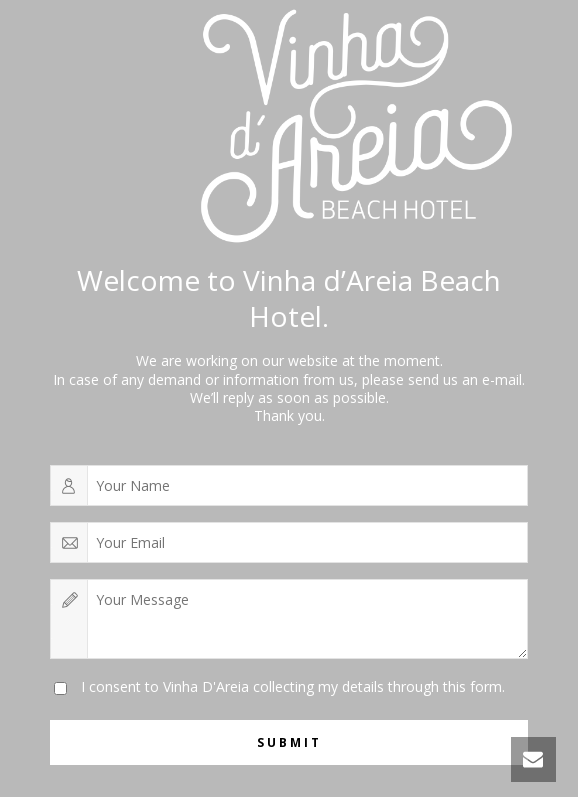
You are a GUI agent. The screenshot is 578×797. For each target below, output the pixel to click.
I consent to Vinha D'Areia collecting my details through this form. (293, 686)
